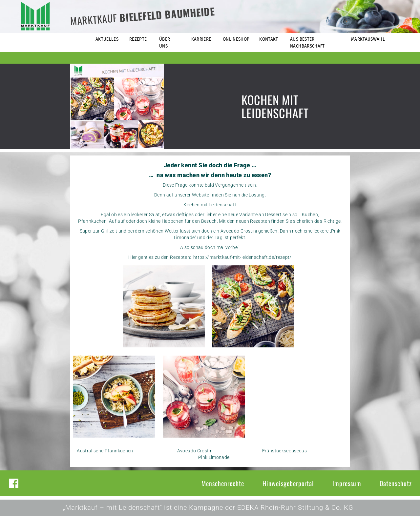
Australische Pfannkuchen (105, 451)
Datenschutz (396, 483)
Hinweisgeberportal (288, 483)
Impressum (347, 483)
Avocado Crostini (196, 451)
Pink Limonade (214, 457)
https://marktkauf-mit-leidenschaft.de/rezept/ (242, 257)
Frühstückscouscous (284, 451)
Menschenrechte (223, 483)
